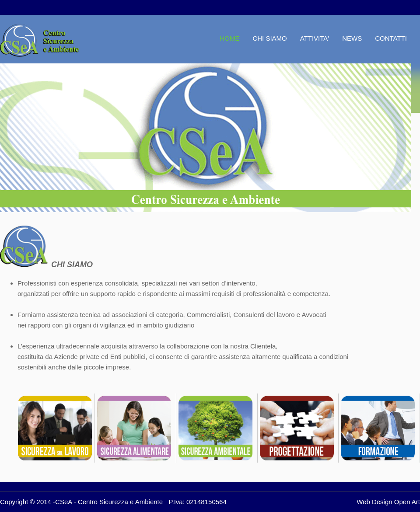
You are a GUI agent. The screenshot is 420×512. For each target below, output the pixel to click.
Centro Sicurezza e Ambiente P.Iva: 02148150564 (152, 502)
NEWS (352, 38)
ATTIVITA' (315, 38)
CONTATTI (391, 38)
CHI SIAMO (269, 38)
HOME (229, 38)
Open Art (407, 502)
